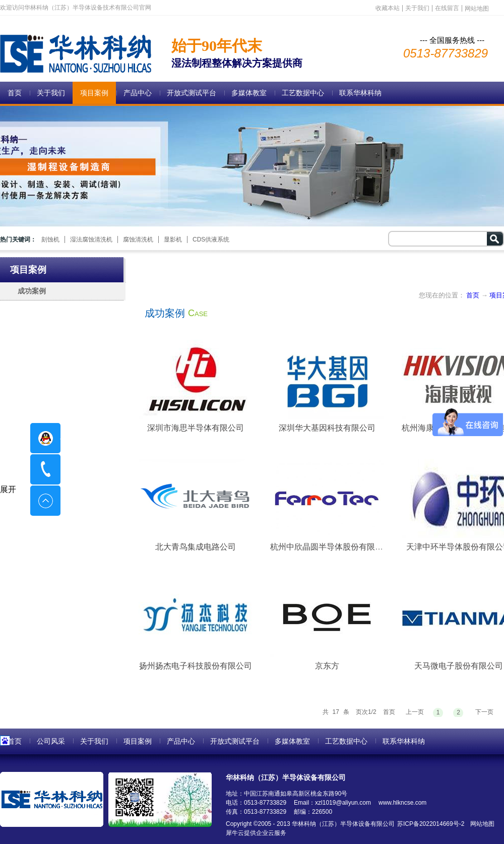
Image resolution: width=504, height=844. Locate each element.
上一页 (415, 712)
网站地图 (481, 824)
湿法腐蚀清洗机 (91, 239)
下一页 (484, 712)
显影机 (173, 239)
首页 (15, 93)
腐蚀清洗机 (138, 239)
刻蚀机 (50, 239)
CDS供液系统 (211, 239)
